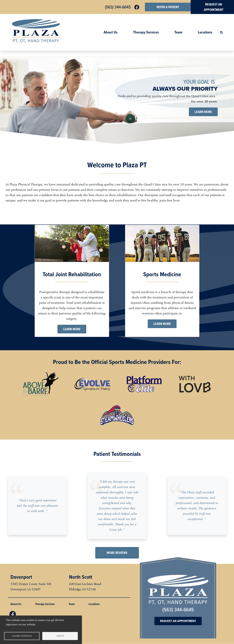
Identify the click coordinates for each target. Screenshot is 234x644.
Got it (60, 636)
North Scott (81, 577)
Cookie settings (22, 636)
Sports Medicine (162, 274)
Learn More (203, 112)
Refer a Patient (168, 7)
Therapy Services (146, 32)
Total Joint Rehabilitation (72, 274)
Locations (205, 32)
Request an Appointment (178, 621)
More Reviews (117, 553)
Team (178, 32)
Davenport (21, 577)
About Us (111, 32)
